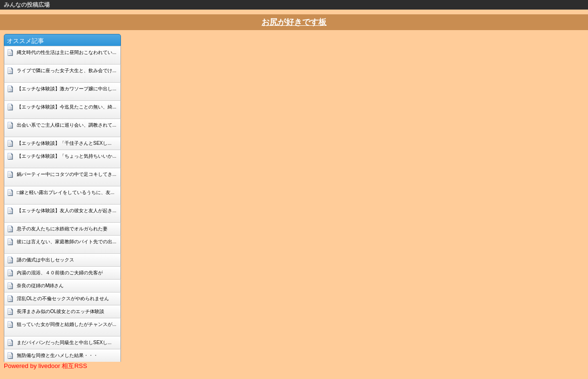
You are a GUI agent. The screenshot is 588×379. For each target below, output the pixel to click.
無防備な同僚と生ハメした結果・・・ (57, 355)
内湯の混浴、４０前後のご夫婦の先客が (60, 273)
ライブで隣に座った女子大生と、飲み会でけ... (66, 70)
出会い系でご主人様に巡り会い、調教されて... (66, 125)
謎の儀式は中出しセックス (45, 260)
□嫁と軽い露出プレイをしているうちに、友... (65, 192)
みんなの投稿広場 (27, 5)
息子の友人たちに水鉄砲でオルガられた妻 (62, 229)
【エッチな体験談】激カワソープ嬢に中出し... (66, 89)
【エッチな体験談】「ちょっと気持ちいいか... (66, 156)
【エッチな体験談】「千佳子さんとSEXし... (64, 143)
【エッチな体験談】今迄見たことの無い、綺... (66, 107)
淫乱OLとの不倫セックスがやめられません (63, 298)
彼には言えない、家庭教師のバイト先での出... (66, 242)
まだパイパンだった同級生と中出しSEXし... (64, 342)
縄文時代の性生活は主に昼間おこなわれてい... (66, 52)
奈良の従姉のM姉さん (40, 286)
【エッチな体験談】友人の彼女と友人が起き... (66, 211)
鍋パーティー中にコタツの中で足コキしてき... (66, 174)
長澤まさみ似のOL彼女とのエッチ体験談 (60, 311)
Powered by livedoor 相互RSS (45, 366)
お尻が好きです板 (294, 22)
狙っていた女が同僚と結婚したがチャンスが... (66, 324)
